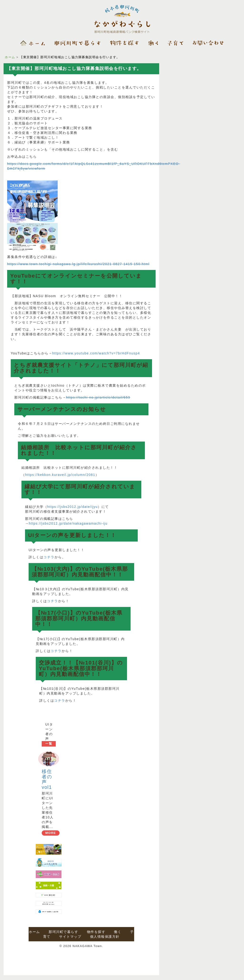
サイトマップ (70, 937)
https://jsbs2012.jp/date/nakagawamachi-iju (68, 523)
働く (118, 932)
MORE (51, 833)
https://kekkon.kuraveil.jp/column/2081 (60, 475)
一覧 (49, 744)
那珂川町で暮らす (63, 932)
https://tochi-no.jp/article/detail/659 (98, 397)
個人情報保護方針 (105, 937)
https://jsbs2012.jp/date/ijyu (72, 507)
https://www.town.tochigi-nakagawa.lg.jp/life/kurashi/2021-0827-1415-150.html (78, 264)
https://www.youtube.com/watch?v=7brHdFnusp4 (96, 353)
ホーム (10, 57)
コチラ (49, 557)
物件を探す (96, 932)
